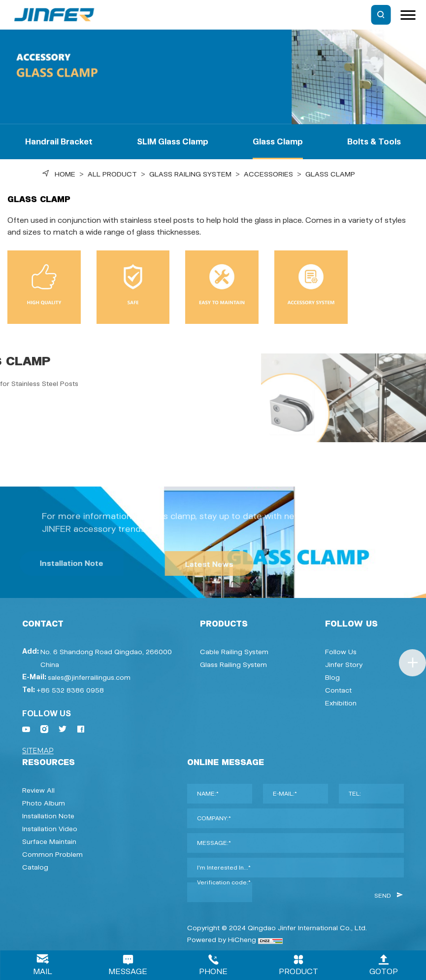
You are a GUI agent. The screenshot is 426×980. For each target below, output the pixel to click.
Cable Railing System (234, 652)
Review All (38, 790)
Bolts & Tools (374, 142)
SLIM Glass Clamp (173, 142)
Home (65, 174)
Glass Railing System (190, 174)
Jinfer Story (344, 665)
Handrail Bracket (59, 142)
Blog (332, 677)
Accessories (268, 174)
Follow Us (341, 652)
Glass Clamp (278, 142)
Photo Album (44, 803)
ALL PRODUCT (112, 174)
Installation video (50, 829)
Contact (338, 690)
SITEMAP (38, 751)
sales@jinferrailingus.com (89, 677)
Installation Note (48, 816)
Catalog (35, 867)
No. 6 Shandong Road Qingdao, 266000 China (106, 658)
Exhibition (341, 703)
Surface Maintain (49, 841)
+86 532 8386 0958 (70, 690)
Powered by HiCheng (222, 940)
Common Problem (52, 854)
